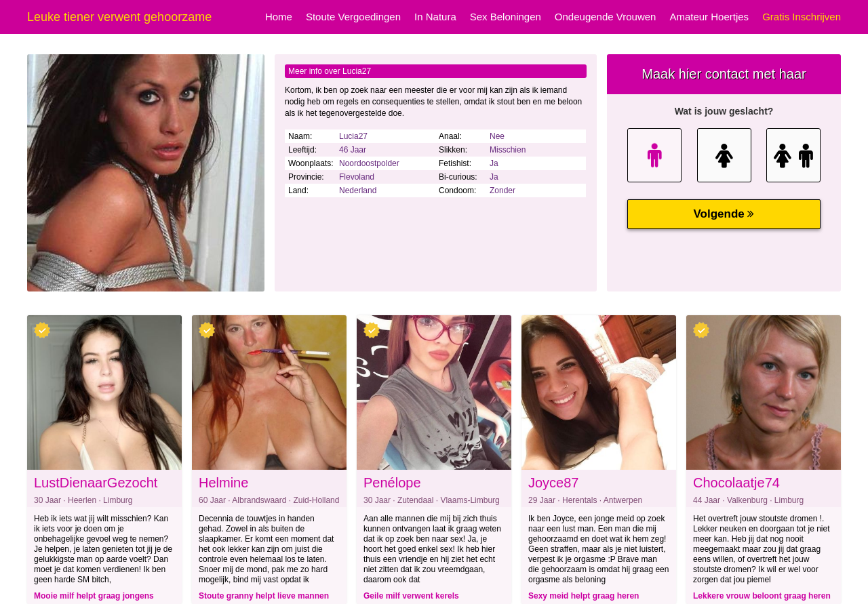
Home (279, 17)
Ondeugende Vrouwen (606, 17)
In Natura (435, 17)
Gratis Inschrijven (802, 17)
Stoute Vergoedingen (353, 17)
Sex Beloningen (506, 17)
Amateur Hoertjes (709, 17)
